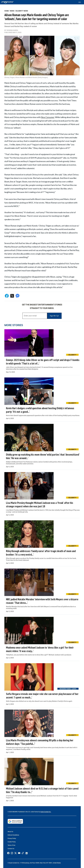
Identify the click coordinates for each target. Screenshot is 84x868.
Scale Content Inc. (46, 812)
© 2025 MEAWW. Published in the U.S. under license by (24, 812)
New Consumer (48, 117)
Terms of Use (11, 845)
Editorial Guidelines (13, 835)
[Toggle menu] (81, 2)
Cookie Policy (12, 842)
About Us (10, 832)
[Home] (7, 2)
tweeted (25, 277)
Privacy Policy (12, 838)
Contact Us (11, 849)
